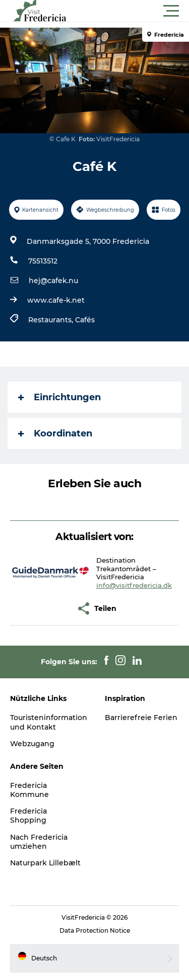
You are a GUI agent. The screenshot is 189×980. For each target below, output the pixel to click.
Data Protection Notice (95, 930)
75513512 (43, 261)
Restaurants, (52, 320)
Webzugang (32, 744)
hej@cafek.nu (53, 281)
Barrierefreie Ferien (141, 718)
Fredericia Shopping (28, 816)
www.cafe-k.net (56, 300)
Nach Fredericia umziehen (39, 842)
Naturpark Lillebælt (45, 863)
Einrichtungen (59, 397)
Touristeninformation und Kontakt (49, 722)
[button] (140, 11)
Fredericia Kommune (29, 790)
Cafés (85, 320)
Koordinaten (55, 433)
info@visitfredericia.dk (134, 585)
